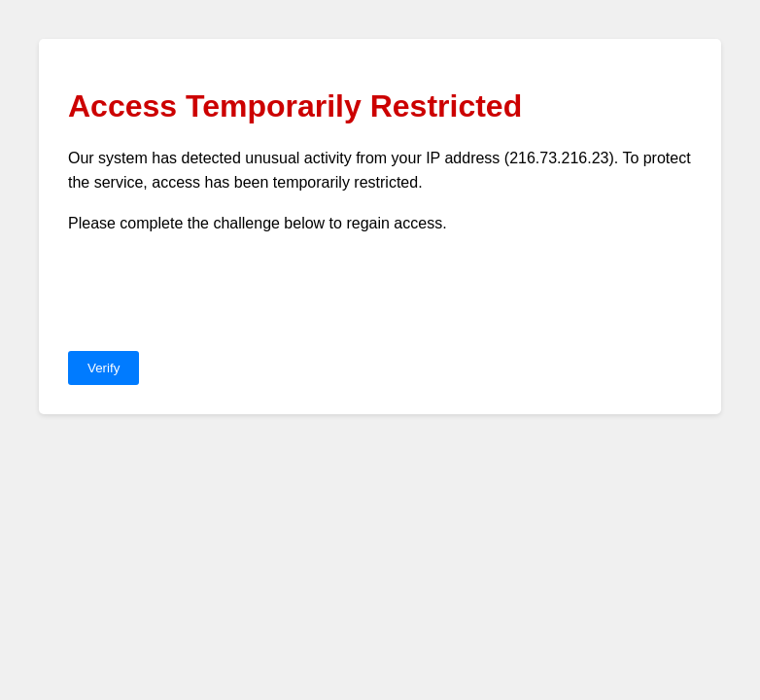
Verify (104, 368)
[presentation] (216, 294)
